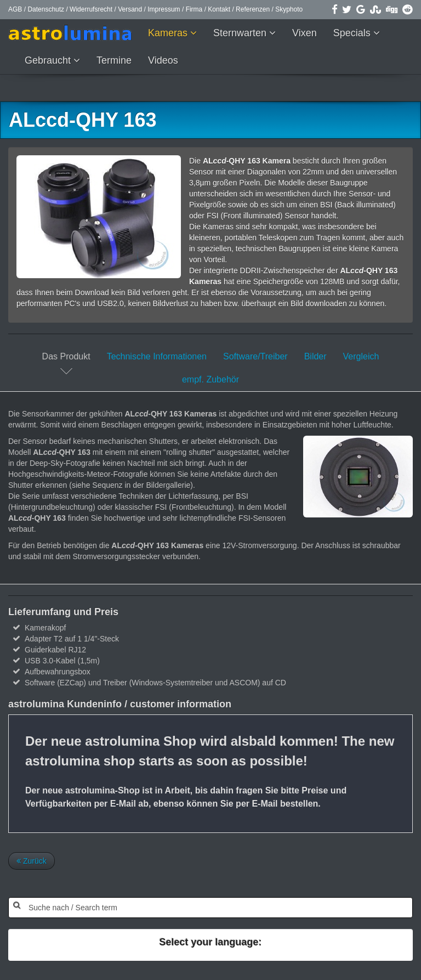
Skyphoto (289, 9)
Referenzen (253, 9)
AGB (15, 9)
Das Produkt (66, 356)
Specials (353, 33)
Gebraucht (49, 60)
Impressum (164, 9)
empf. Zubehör (210, 379)
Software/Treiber (255, 356)
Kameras (169, 33)
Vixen (305, 33)
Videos (163, 60)
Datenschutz (46, 9)
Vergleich (361, 356)
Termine (114, 60)
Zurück (32, 861)
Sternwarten (241, 33)
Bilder (315, 356)
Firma (194, 9)
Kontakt (219, 9)
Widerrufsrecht (91, 9)
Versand (130, 9)
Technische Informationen (157, 356)
